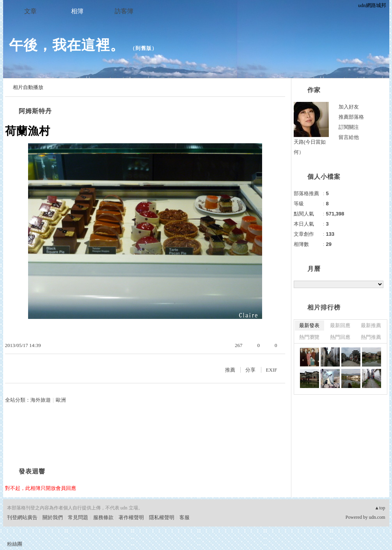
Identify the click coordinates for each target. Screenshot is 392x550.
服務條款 (103, 517)
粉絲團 (15, 544)
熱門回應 (340, 337)
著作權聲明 (131, 517)
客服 (184, 517)
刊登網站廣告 (22, 517)
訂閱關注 (349, 127)
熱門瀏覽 (309, 337)
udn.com (377, 517)
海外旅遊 (41, 400)
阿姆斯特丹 (35, 111)
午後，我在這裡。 (67, 45)
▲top (380, 508)
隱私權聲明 (162, 517)
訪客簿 (124, 11)
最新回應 (340, 325)
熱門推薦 (371, 337)
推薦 (230, 370)
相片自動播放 (28, 87)
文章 (30, 11)
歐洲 (61, 400)
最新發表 (309, 325)
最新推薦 (371, 325)
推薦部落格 (351, 117)
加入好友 (349, 107)
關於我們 (53, 517)
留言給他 (349, 137)
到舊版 (144, 48)
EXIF (272, 370)
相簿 (77, 11)
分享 (250, 370)
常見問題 (78, 517)
